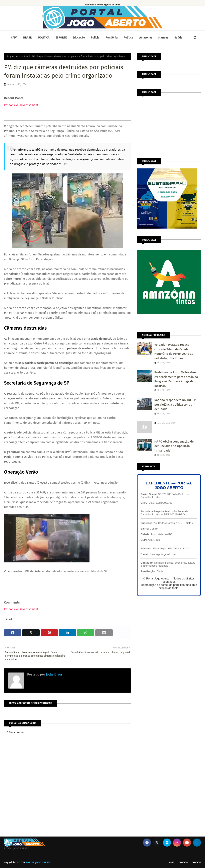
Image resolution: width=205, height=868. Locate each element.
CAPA (172, 862)
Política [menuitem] (129, 38)
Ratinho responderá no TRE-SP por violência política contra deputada (175, 405)
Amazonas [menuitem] (146, 38)
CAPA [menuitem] (14, 38)
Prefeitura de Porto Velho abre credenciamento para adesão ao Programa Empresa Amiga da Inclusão (176, 379)
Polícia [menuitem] (95, 38)
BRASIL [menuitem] (28, 38)
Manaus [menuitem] (163, 38)
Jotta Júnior (54, 674)
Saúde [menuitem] (178, 38)
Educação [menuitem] (79, 38)
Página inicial (14, 57)
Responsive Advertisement (21, 105)
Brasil (27, 57)
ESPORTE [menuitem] (61, 38)
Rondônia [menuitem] (112, 38)
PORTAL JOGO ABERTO (38, 862)
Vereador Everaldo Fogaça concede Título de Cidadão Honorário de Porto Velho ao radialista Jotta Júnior (174, 351)
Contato (183, 862)
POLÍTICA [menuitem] (44, 38)
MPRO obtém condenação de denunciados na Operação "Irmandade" (174, 446)
